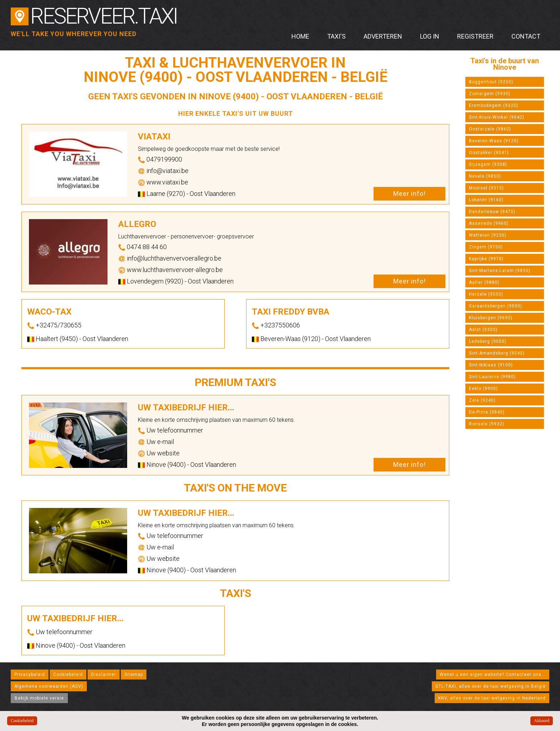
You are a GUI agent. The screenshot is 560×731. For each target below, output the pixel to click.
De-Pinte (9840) (487, 412)
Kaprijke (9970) (486, 259)
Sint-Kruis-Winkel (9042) (497, 117)
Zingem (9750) (486, 247)
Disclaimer (104, 675)
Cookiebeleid (68, 675)
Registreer (475, 36)
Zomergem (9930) (490, 94)
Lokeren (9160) (486, 200)
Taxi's (336, 36)
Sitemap (134, 675)
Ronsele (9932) (487, 424)
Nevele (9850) (485, 176)
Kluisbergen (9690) (491, 318)
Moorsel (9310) (486, 188)
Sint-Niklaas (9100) (491, 365)
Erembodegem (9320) (494, 105)
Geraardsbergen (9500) (496, 306)
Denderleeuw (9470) (492, 212)
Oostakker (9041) (489, 153)
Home (300, 36)
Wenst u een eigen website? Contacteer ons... (493, 675)
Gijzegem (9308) (488, 164)
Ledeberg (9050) (488, 341)
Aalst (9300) (483, 330)
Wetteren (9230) (488, 235)
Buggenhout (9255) (491, 82)
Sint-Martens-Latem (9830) (500, 271)
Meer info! (409, 194)
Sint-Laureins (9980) (492, 377)
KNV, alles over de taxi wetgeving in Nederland (492, 698)
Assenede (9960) (489, 223)
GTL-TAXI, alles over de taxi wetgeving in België (491, 686)
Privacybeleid (30, 675)
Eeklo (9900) (483, 389)
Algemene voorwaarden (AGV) (49, 686)
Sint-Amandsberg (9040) (497, 353)
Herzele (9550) (486, 294)
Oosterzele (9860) (490, 129)
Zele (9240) (482, 400)
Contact (526, 36)
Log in (430, 36)
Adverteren (383, 36)
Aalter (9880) (484, 282)
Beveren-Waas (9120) (494, 141)
